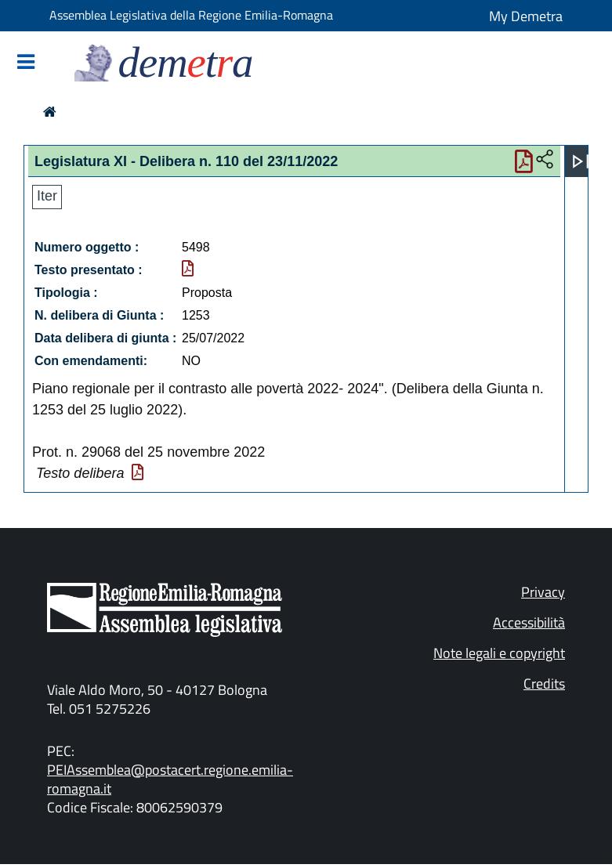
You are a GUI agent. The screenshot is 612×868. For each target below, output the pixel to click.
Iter (47, 196)
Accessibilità (529, 622)
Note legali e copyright (499, 653)
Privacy (543, 592)
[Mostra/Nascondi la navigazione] (26, 63)
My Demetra (526, 16)
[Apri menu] (581, 161)
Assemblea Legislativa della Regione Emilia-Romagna (191, 15)
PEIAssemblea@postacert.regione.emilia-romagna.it (170, 779)
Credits (544, 684)
